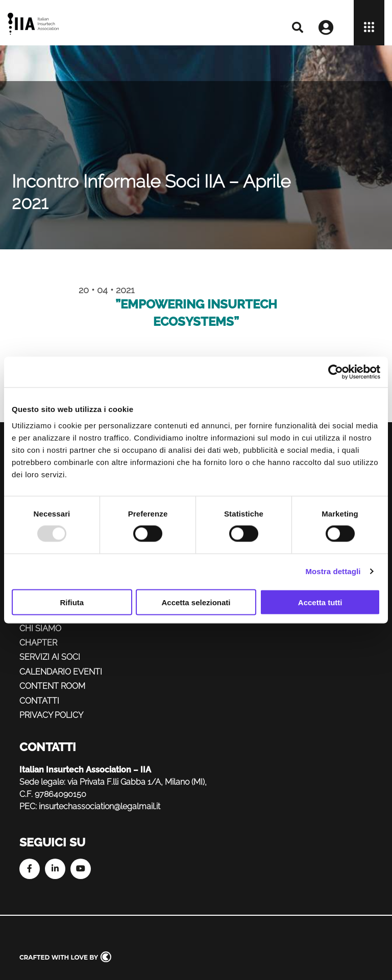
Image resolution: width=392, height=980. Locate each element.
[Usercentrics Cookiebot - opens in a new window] (336, 372)
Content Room (52, 686)
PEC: (28, 806)
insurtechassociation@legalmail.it (100, 806)
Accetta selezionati (196, 602)
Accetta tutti (320, 602)
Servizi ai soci (50, 657)
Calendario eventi (61, 672)
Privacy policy (51, 715)
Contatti (39, 701)
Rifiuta (72, 602)
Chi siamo (40, 628)
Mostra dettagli (333, 571)
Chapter (38, 643)
